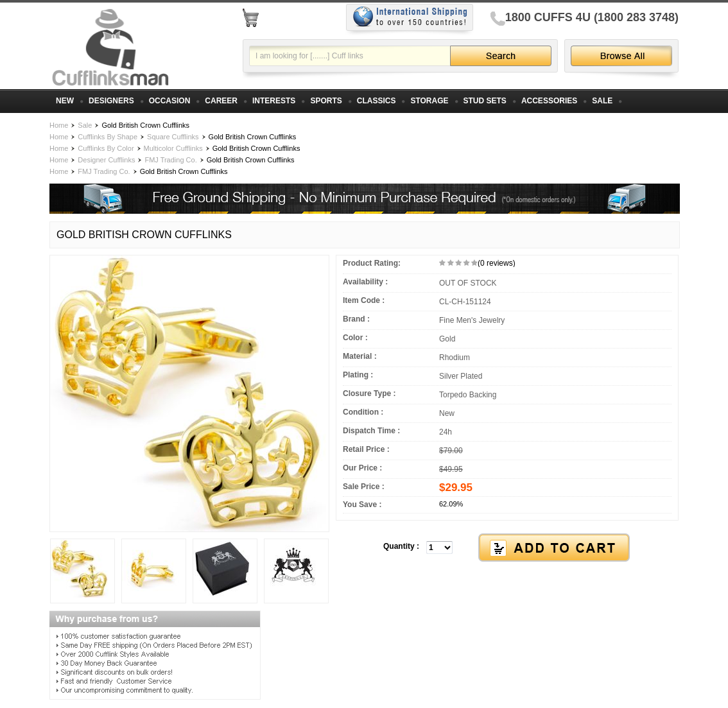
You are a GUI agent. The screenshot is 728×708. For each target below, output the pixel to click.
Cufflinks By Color (106, 148)
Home (59, 125)
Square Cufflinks (173, 137)
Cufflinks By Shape (108, 137)
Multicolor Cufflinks (173, 148)
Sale (85, 125)
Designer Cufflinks (106, 160)
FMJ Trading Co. (170, 160)
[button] (507, 548)
